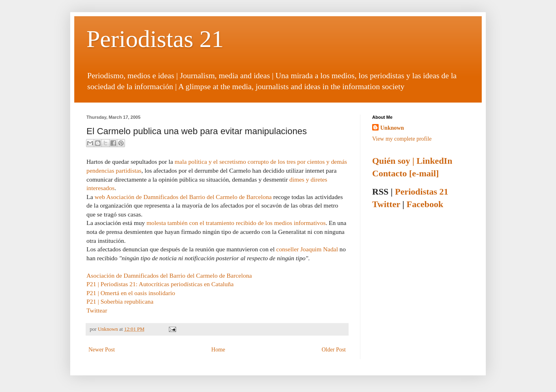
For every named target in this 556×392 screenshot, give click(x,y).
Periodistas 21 (155, 39)
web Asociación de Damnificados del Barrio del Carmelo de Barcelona (183, 197)
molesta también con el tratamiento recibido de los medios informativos (236, 223)
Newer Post (102, 350)
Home (218, 350)
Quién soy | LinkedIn (412, 161)
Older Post (334, 350)
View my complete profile (402, 139)
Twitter (386, 204)
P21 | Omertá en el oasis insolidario (131, 293)
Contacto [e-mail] (405, 173)
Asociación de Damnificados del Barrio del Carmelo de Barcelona (169, 275)
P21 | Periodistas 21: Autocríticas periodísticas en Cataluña (160, 284)
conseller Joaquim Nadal (307, 249)
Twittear (97, 310)
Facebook (425, 204)
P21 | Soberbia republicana (120, 301)
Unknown (109, 329)
